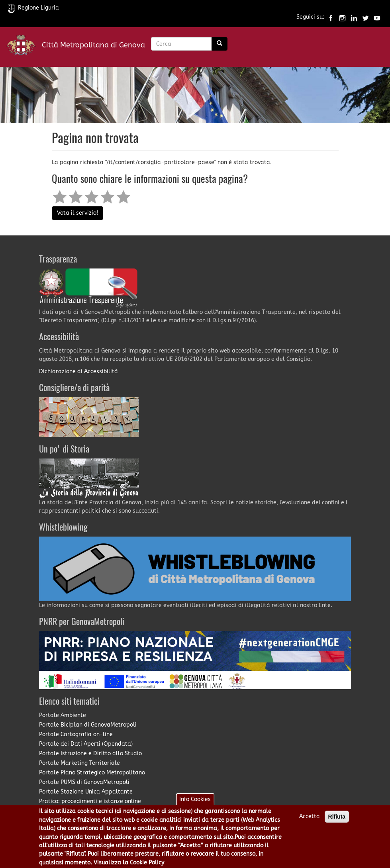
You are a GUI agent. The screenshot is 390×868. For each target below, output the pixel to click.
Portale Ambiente (63, 715)
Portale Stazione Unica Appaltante (86, 792)
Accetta (310, 820)
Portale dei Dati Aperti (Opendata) (86, 744)
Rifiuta (337, 820)
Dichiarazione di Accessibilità (78, 371)
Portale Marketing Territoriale (79, 763)
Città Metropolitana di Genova (93, 45)
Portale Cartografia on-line (76, 734)
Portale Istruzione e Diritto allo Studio (90, 753)
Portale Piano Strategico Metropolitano (92, 773)
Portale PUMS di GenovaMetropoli (84, 782)
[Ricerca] (219, 44)
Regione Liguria (33, 8)
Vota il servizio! (77, 213)
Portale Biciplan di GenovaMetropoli (88, 725)
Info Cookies (195, 803)
